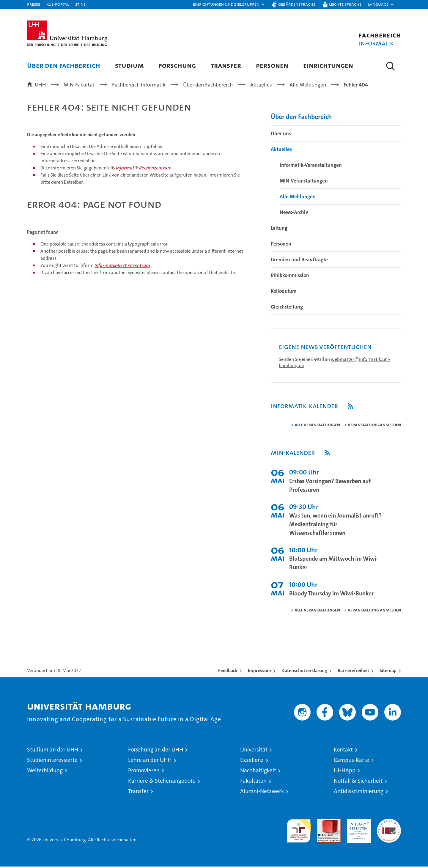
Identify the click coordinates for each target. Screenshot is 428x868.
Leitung (279, 231)
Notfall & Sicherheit (358, 783)
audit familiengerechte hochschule (299, 831)
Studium (129, 65)
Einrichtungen (328, 65)
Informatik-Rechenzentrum (144, 171)
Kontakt (343, 752)
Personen (272, 65)
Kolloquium (284, 294)
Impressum (259, 673)
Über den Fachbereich (64, 65)
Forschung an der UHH (156, 752)
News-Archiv (294, 215)
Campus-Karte (351, 763)
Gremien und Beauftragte (299, 262)
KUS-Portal (58, 4)
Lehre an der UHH (150, 763)
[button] (229, 4)
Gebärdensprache (297, 4)
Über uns (281, 136)
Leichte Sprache (345, 4)
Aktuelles (281, 152)
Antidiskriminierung (359, 794)
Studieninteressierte (52, 763)
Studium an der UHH (53, 752)
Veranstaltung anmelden (374, 427)
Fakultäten (253, 783)
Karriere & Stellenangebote (162, 783)
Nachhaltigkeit (258, 773)
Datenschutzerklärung (304, 673)
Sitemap (388, 673)
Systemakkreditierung (389, 824)
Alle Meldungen (298, 199)
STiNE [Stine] (80, 4)
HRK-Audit (357, 824)
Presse (34, 4)
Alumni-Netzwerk (262, 794)
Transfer (226, 65)
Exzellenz (252, 763)
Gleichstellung (287, 309)
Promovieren (144, 773)
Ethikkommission (290, 278)
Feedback (228, 673)
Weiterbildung (45, 773)
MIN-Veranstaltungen (304, 183)
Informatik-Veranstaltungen (311, 168)
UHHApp (345, 773)
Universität (254, 752)
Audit (322, 824)
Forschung (177, 65)
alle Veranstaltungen (317, 427)
